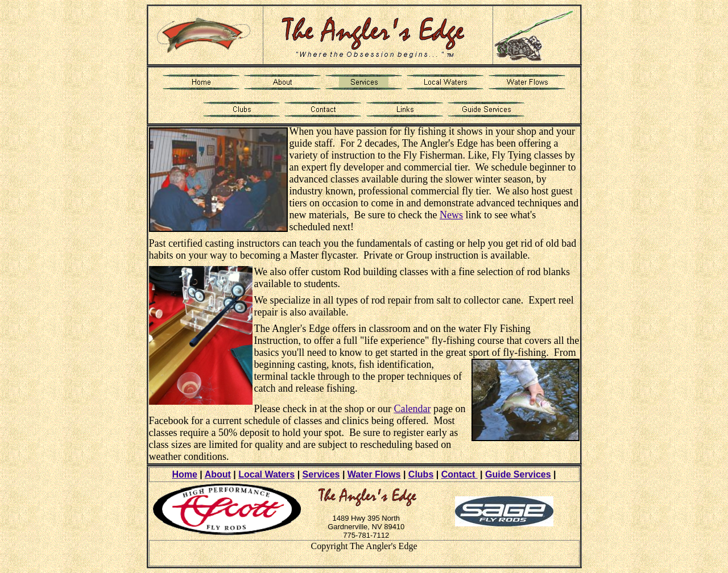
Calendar (412, 409)
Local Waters (266, 474)
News (451, 215)
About (218, 474)
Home (184, 474)
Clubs (421, 474)
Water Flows (374, 474)
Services (321, 474)
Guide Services (518, 474)
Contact (460, 474)
